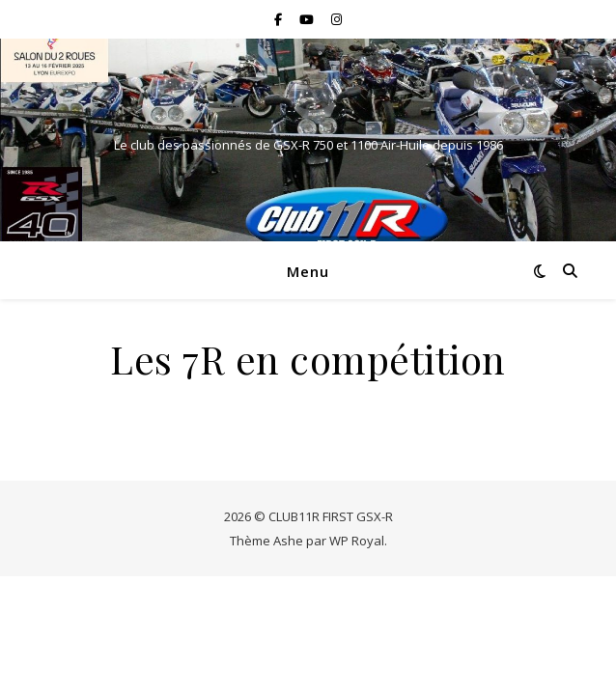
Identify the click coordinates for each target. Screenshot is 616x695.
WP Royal (357, 541)
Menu (308, 271)
